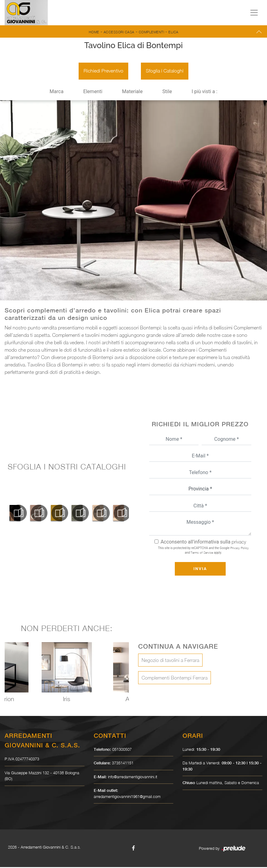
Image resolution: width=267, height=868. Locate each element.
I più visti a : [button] (205, 92)
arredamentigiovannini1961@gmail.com (127, 797)
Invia (200, 570)
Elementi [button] (93, 92)
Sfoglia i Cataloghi (165, 72)
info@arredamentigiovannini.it (133, 778)
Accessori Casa (119, 32)
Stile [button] (167, 92)
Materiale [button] (132, 92)
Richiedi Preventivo (103, 72)
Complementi (152, 32)
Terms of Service (202, 553)
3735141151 (123, 764)
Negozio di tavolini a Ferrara (170, 661)
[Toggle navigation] (254, 13)
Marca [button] (57, 92)
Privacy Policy (240, 549)
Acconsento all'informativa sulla (203, 543)
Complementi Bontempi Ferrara (175, 679)
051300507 (122, 750)
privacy (239, 543)
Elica (173, 32)
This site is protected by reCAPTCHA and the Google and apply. (203, 551)
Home (94, 32)
